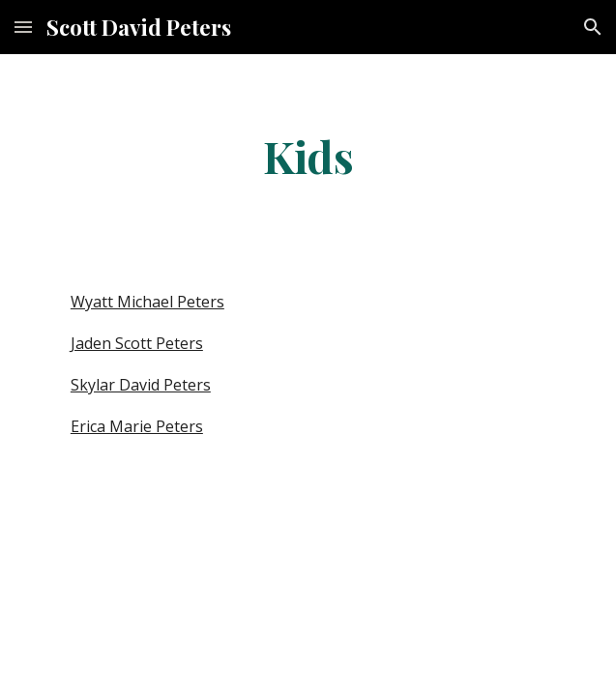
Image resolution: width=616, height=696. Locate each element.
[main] (308, 156)
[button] (23, 27)
